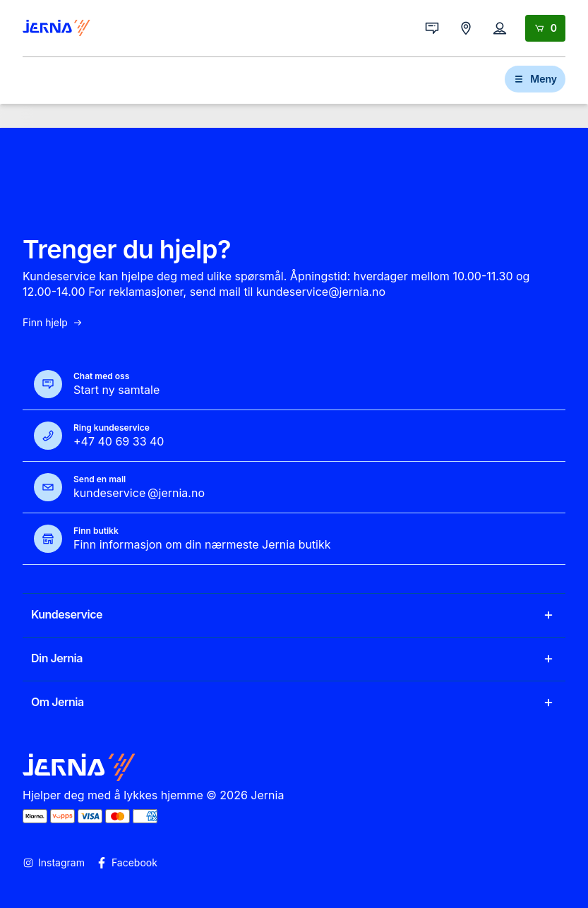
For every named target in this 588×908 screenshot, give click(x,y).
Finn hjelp (53, 323)
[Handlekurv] (545, 28)
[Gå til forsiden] (56, 28)
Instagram (54, 863)
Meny (535, 79)
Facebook (127, 863)
